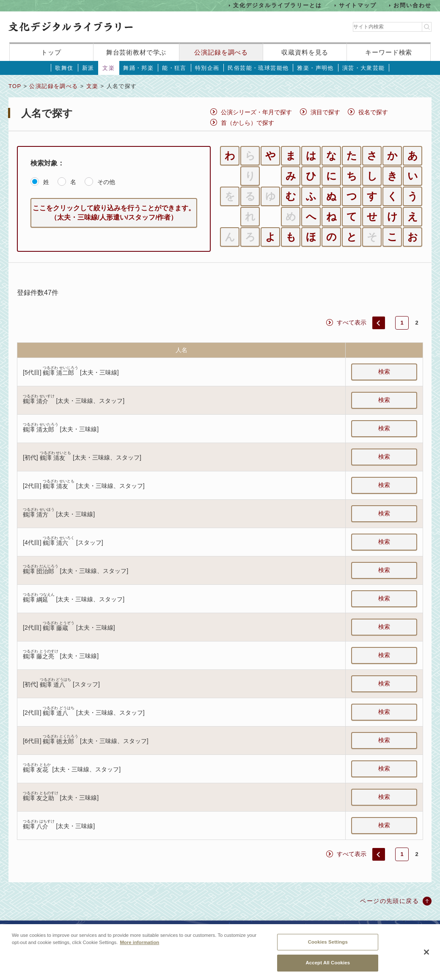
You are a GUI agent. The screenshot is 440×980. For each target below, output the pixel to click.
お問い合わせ (412, 5)
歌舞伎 (64, 68)
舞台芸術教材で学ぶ (136, 52)
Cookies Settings (328, 946)
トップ (51, 52)
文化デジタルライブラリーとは (277, 5)
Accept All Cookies (328, 967)
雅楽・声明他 (315, 68)
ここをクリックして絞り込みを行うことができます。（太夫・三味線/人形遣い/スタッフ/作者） (114, 213)
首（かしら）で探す (247, 123)
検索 (384, 372)
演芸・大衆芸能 (364, 68)
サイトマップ (358, 5)
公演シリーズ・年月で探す (256, 112)
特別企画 (207, 68)
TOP (15, 86)
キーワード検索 (389, 52)
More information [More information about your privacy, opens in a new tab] (139, 946)
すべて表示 (352, 322)
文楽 (109, 68)
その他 (106, 182)
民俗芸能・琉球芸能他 (258, 68)
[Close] (426, 956)
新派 (88, 68)
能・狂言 (174, 68)
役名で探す (373, 112)
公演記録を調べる (221, 52)
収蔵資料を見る (305, 52)
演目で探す (325, 112)
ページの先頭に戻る (389, 901)
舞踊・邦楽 (138, 68)
